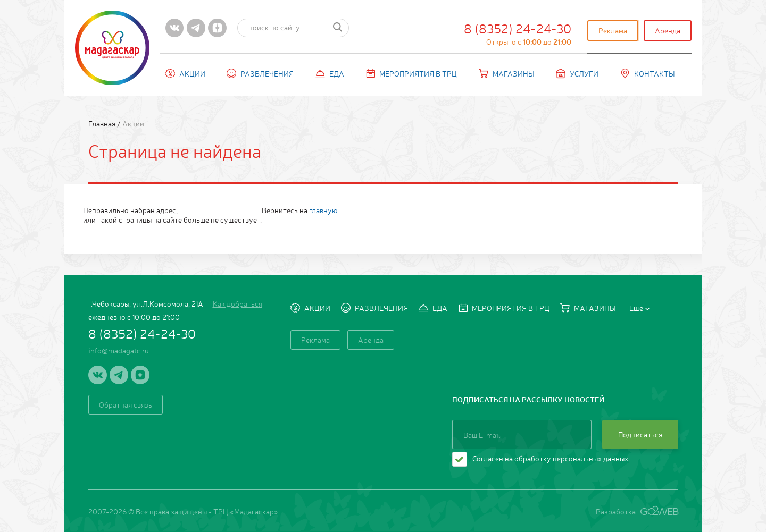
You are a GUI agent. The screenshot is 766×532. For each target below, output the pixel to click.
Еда (330, 73)
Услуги (577, 73)
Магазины (507, 73)
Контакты (648, 73)
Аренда (668, 30)
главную (323, 210)
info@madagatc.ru (119, 350)
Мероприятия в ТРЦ (411, 73)
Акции (185, 73)
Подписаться (640, 434)
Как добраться (238, 303)
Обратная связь (126, 404)
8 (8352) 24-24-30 (518, 33)
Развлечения (260, 73)
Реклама (613, 30)
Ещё (639, 308)
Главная (103, 123)
